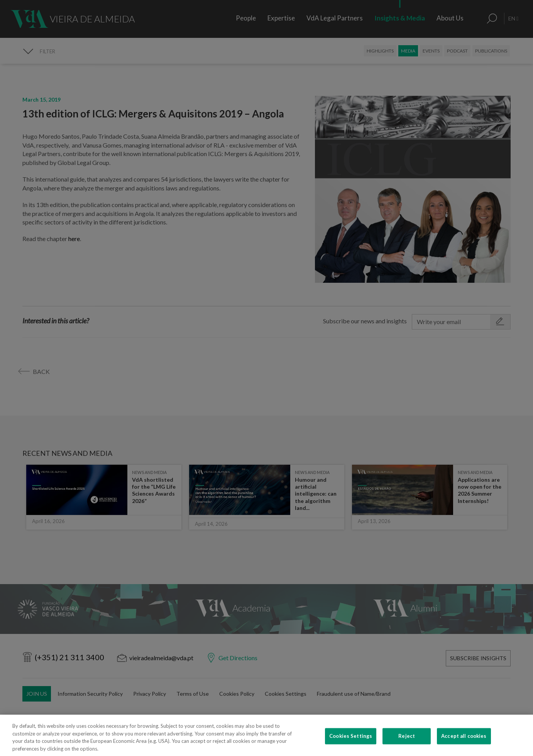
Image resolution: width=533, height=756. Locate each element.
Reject (407, 746)
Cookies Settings (351, 746)
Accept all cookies (464, 746)
